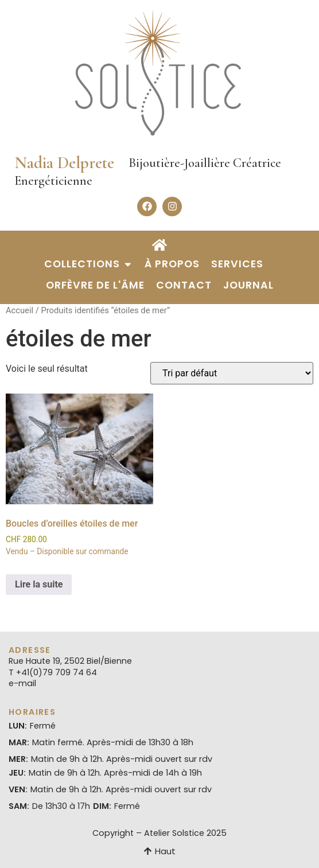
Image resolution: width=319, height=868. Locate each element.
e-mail (22, 683)
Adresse (30, 650)
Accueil (20, 310)
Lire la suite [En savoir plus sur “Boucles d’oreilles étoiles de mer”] (39, 584)
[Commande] (232, 373)
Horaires (32, 712)
